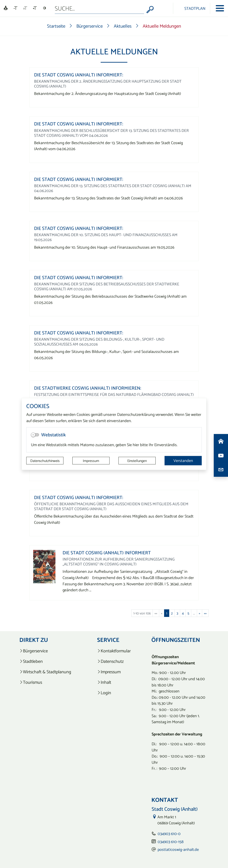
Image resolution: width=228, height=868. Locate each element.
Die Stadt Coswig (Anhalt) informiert (107, 553)
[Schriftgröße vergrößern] (35, 8)
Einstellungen (137, 461)
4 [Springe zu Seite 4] (183, 613)
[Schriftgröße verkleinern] (15, 8)
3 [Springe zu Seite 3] (177, 613)
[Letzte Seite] (205, 613)
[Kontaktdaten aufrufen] (221, 470)
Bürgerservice (90, 26)
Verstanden (183, 461)
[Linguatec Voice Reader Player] (6, 8)
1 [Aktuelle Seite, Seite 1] (167, 613)
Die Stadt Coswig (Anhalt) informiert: (79, 75)
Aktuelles (123, 26)
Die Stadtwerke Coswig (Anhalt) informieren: (88, 388)
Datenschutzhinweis (45, 461)
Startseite (56, 26)
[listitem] (48, 651)
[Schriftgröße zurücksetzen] (25, 8)
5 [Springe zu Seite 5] (188, 613)
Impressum (91, 461)
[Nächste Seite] (199, 613)
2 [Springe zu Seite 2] (172, 613)
